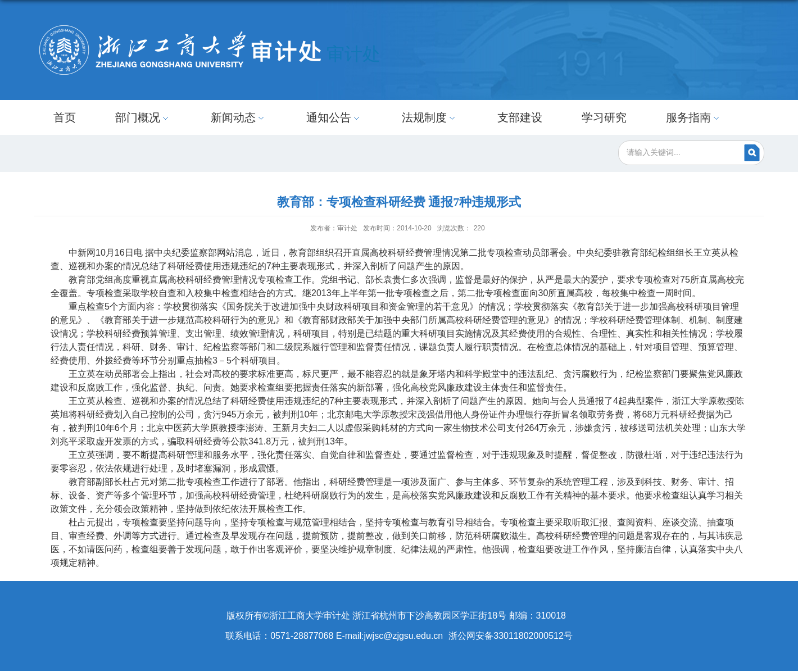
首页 (65, 117)
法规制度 (430, 118)
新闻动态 (239, 118)
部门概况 (143, 118)
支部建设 (520, 117)
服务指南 (694, 118)
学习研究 (604, 117)
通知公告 (334, 118)
